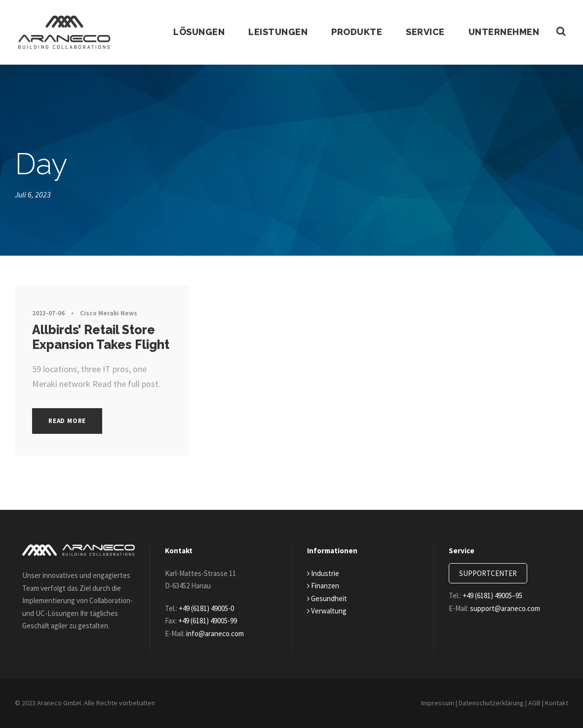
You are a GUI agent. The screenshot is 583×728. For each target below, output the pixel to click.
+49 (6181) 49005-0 (213, 603)
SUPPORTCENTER (492, 568)
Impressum (429, 703)
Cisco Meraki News (109, 313)
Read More (70, 421)
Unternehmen (503, 32)
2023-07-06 (49, 313)
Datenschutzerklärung (486, 703)
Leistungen (274, 32)
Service (423, 32)
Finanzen (325, 581)
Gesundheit (328, 594)
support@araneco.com (511, 603)
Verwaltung (328, 606)
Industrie (324, 568)
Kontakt (557, 703)
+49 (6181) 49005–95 (500, 591)
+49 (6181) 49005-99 (216, 616)
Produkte (353, 32)
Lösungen (194, 32)
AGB (532, 703)
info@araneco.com (221, 629)
